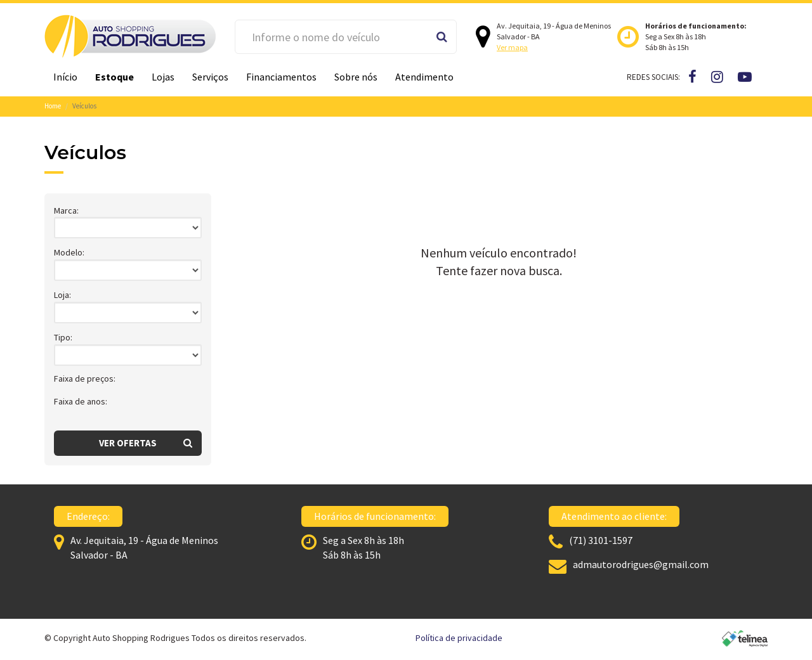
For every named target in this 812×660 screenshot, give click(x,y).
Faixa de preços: (85, 379)
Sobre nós (356, 77)
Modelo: (69, 252)
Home (53, 106)
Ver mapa (512, 47)
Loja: (62, 295)
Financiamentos (281, 77)
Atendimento (424, 77)
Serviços (210, 77)
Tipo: (63, 337)
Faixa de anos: (81, 401)
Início (65, 77)
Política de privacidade (459, 638)
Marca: (66, 210)
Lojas (163, 77)
